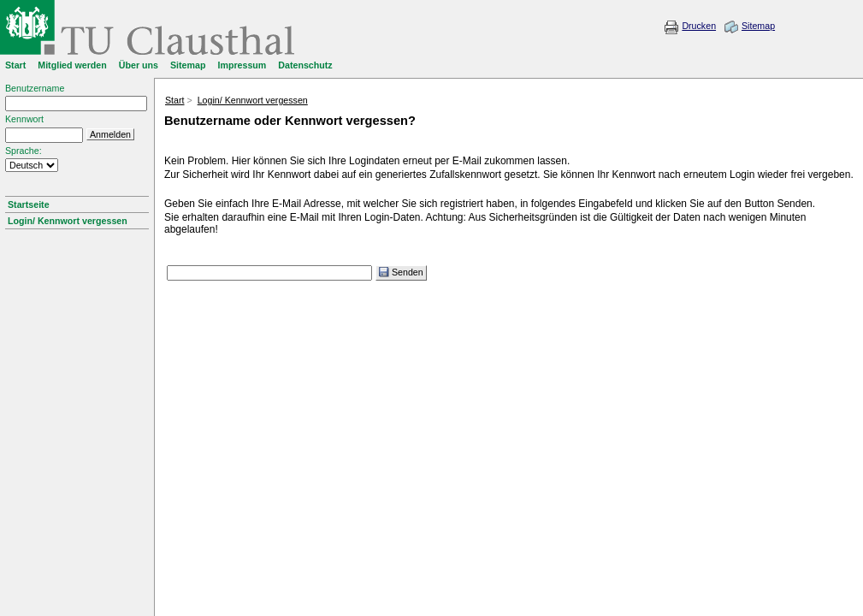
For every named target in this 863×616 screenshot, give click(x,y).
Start (175, 100)
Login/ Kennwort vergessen (68, 221)
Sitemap (758, 26)
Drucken (699, 26)
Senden (401, 272)
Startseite (29, 204)
